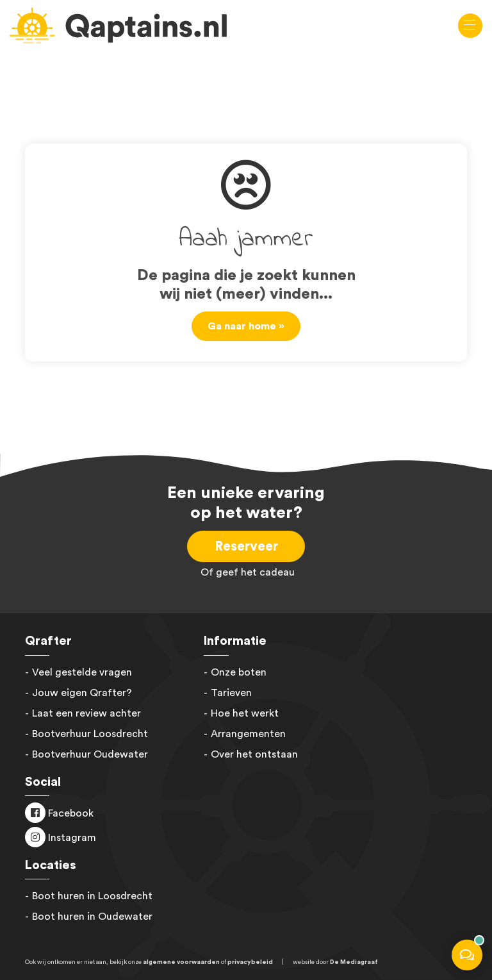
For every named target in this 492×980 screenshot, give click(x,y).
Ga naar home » (246, 326)
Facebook (70, 813)
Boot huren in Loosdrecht (92, 896)
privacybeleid (250, 962)
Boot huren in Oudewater (92, 917)
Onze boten (239, 672)
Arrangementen (248, 734)
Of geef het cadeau (246, 572)
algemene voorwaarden (181, 962)
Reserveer (246, 546)
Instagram (71, 838)
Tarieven (231, 693)
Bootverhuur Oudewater (90, 754)
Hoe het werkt (245, 713)
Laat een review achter (86, 713)
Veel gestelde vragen (82, 672)
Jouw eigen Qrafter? (82, 693)
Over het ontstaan (254, 754)
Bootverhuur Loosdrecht (90, 734)
